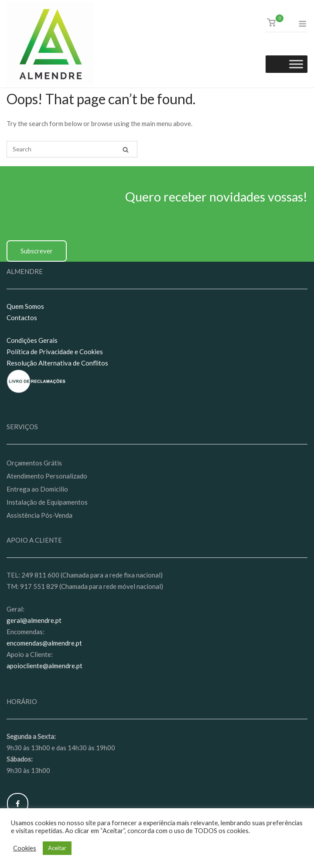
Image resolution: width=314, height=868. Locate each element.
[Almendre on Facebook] (18, 804)
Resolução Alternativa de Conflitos (57, 363)
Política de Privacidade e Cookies (55, 352)
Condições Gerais (32, 340)
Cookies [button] (25, 848)
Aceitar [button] (57, 848)
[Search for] (72, 149)
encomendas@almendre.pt (44, 643)
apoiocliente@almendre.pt (44, 666)
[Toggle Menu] (296, 64)
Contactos (22, 318)
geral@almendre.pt (34, 620)
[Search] (126, 149)
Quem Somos (25, 306)
